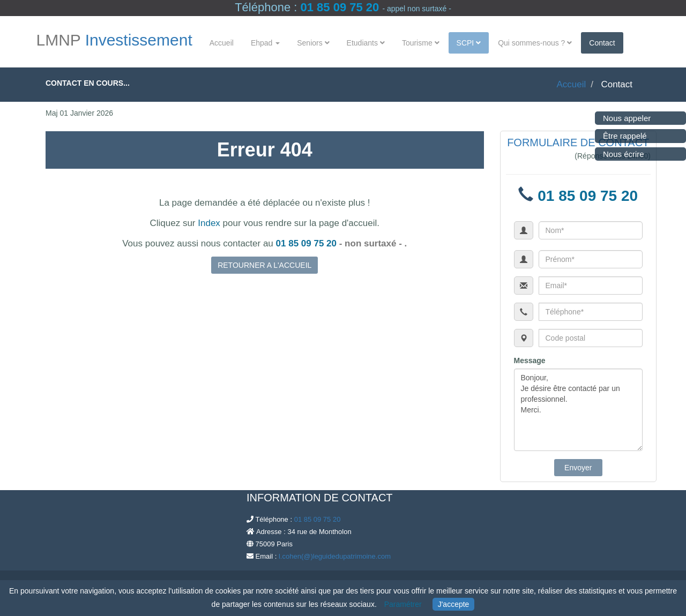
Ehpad (265, 43)
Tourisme (421, 43)
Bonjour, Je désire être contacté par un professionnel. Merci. (579, 410)
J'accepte (454, 604)
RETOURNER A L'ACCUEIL (264, 265)
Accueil (222, 43)
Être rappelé (625, 136)
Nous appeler (627, 118)
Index (209, 223)
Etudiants (366, 43)
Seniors (313, 43)
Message (530, 360)
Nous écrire (624, 154)
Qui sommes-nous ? (535, 43)
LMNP (114, 40)
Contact (602, 43)
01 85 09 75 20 (340, 7)
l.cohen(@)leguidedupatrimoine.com (335, 556)
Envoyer (578, 468)
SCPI (469, 43)
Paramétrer (403, 604)
